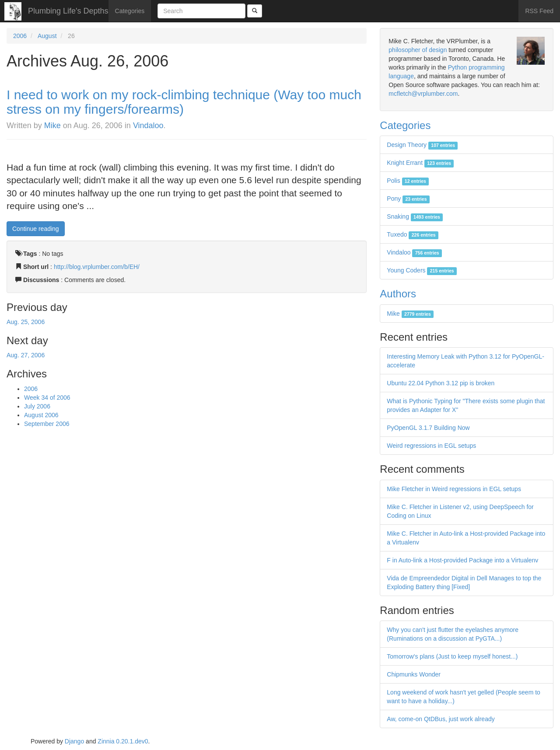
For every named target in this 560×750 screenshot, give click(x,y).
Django (74, 741)
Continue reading (36, 229)
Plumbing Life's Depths (68, 11)
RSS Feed (539, 11)
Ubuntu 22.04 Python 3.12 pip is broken (441, 383)
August (47, 36)
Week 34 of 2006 (47, 398)
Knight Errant (420, 163)
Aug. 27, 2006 (26, 355)
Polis (408, 181)
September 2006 (47, 424)
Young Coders (422, 270)
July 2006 (37, 406)
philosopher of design (418, 50)
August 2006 (41, 415)
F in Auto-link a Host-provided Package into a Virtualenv (462, 560)
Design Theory (422, 145)
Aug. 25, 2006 (26, 322)
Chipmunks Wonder (414, 674)
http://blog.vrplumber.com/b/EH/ (97, 267)
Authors (398, 294)
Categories (130, 11)
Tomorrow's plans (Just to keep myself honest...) (452, 656)
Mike (52, 126)
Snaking (415, 216)
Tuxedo (413, 234)
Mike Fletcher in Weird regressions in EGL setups (454, 489)
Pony (408, 199)
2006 (20, 36)
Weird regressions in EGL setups (431, 446)
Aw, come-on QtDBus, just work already (441, 719)
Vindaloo (148, 126)
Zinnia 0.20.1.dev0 (123, 741)
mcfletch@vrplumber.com (423, 94)
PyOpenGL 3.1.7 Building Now (428, 428)
